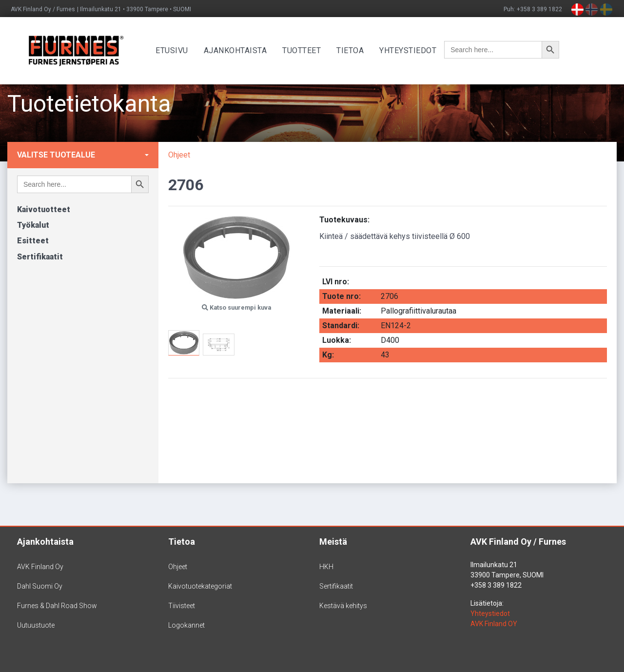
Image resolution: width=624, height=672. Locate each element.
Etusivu (175, 50)
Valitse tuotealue (56, 155)
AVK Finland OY (494, 624)
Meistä (333, 542)
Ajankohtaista (239, 50)
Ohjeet (179, 155)
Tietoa (353, 50)
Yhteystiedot (411, 50)
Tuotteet (305, 50)
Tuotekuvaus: (344, 220)
